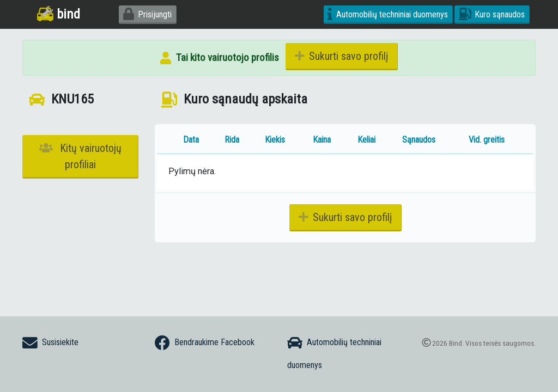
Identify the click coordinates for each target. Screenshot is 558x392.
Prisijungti (147, 14)
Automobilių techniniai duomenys (388, 14)
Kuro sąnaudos (492, 14)
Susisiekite (50, 343)
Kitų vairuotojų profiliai (80, 156)
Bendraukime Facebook (205, 343)
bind (59, 14)
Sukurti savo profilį (342, 56)
